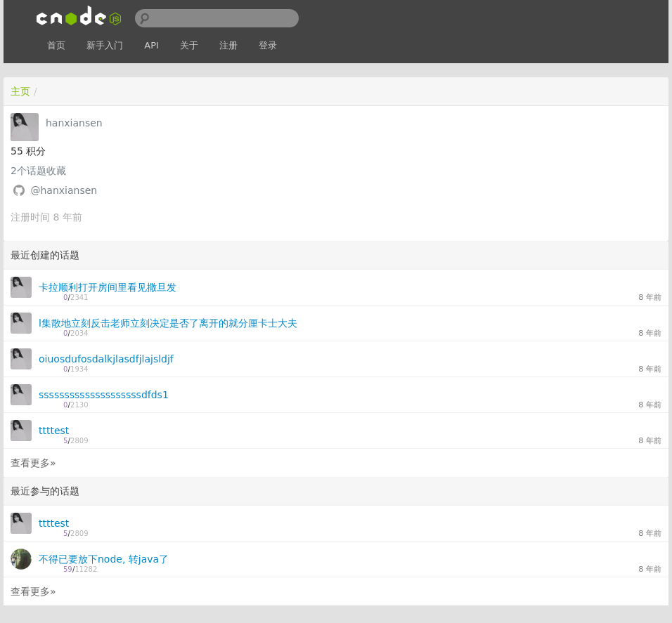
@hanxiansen (64, 190)
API (151, 45)
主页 (20, 91)
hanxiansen (74, 123)
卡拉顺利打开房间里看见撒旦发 (108, 287)
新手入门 (105, 45)
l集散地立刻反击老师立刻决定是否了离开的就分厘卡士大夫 (168, 323)
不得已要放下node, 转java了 (104, 559)
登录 (268, 45)
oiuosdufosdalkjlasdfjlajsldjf (106, 359)
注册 (228, 45)
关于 (189, 45)
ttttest (54, 431)
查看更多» (33, 463)
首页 (56, 45)
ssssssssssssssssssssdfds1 (104, 395)
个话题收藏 (38, 171)
